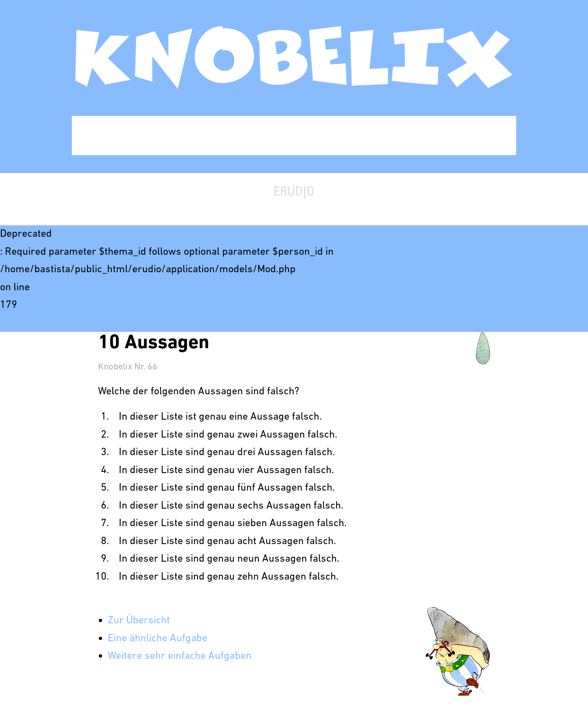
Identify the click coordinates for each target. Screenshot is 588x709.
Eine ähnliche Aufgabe (158, 639)
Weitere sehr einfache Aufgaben (180, 656)
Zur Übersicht (139, 621)
